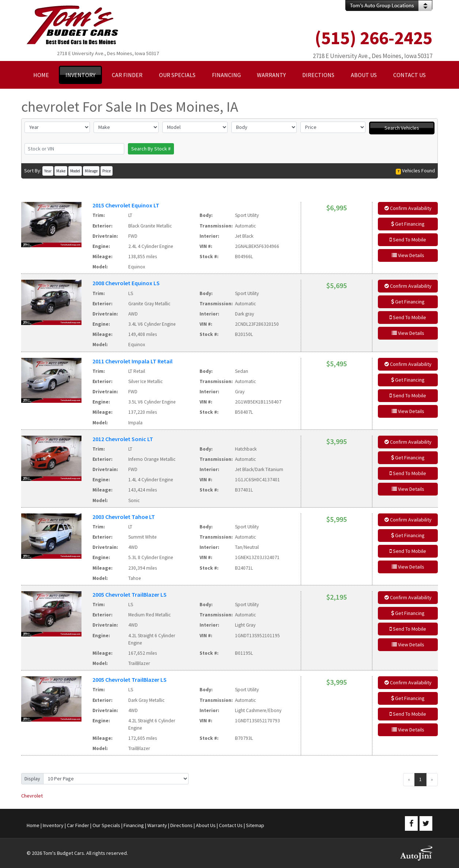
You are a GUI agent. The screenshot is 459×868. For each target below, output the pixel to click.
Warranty (157, 825)
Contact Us (231, 825)
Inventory (53, 825)
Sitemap (255, 825)
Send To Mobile (408, 240)
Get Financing (408, 224)
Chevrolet (32, 796)
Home (33, 825)
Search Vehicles (402, 128)
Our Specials (106, 825)
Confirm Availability (408, 208)
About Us (206, 825)
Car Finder (78, 825)
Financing (134, 825)
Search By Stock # (151, 149)
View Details (408, 255)
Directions (181, 825)
